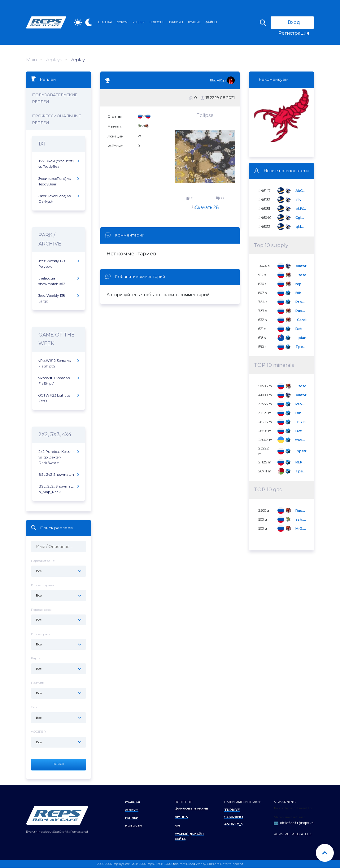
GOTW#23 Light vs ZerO (54, 398)
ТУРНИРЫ (176, 22)
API (177, 826)
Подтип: (59, 690)
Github (181, 817)
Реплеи (132, 818)
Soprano (234, 817)
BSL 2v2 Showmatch (56, 475)
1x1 (42, 144)
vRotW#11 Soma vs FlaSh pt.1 (54, 381)
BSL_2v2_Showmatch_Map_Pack (56, 489)
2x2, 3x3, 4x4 (55, 435)
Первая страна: (59, 568)
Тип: (59, 715)
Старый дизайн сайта (189, 836)
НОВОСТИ (157, 22)
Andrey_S (234, 824)
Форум (132, 810)
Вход (294, 22)
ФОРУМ (122, 22)
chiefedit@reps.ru (298, 823)
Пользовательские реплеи (55, 98)
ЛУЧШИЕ (194, 22)
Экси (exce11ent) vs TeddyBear (54, 181)
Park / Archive (50, 239)
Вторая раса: (59, 641)
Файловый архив (192, 809)
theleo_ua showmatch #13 (52, 281)
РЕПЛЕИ (139, 22)
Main (31, 60)
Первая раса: (59, 617)
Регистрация (294, 33)
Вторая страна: (59, 592)
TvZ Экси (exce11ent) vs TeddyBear (56, 164)
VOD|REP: (59, 739)
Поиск (59, 764)
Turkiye (232, 810)
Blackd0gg (218, 80)
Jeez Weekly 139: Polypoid (52, 264)
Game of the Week (57, 339)
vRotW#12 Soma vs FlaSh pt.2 (54, 363)
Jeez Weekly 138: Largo (52, 298)
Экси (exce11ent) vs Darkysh (54, 199)
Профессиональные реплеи (57, 119)
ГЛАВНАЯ (105, 22)
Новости (134, 826)
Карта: (59, 666)
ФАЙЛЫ (211, 22)
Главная (133, 802)
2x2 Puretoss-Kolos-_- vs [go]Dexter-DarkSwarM (56, 458)
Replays (53, 60)
